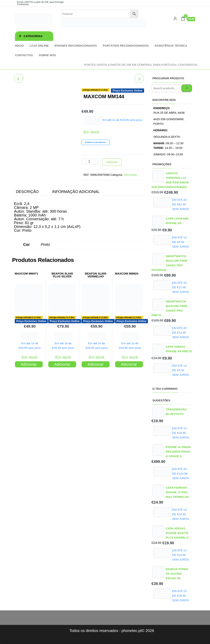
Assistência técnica (171, 46)
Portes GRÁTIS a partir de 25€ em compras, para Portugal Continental (141, 65)
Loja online (39, 46)
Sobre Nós (47, 55)
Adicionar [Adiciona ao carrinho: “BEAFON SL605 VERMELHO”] (96, 364)
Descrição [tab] (27, 192)
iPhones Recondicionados (76, 46)
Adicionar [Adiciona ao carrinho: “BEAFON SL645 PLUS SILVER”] (62, 364)
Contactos (24, 55)
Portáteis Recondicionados (126, 46)
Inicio (19, 46)
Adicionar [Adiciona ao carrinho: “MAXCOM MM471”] (29, 364)
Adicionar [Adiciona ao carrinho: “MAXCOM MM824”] (129, 364)
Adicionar (112, 162)
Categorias (33, 36)
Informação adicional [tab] (76, 192)
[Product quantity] (91, 161)
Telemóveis (130, 175)
